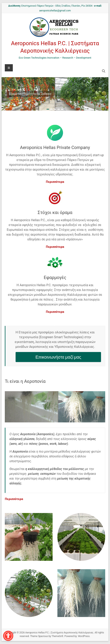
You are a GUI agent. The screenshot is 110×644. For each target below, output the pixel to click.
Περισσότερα (55, 182)
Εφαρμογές (55, 277)
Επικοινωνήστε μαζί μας (58, 357)
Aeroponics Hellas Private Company (55, 147)
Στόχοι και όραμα (55, 212)
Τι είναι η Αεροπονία (25, 381)
